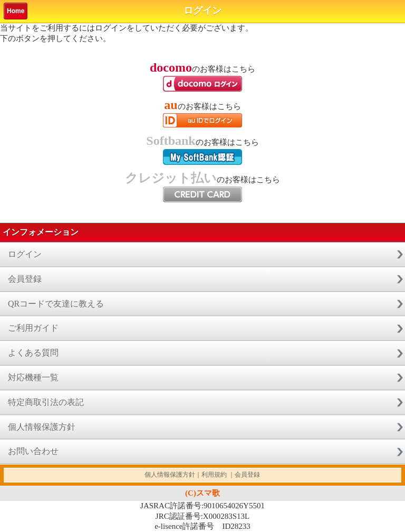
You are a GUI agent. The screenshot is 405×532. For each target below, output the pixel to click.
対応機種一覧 (33, 377)
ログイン (25, 254)
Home (16, 11)
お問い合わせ (33, 451)
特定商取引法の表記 (46, 402)
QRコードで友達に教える (56, 304)
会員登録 (25, 279)
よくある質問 (33, 353)
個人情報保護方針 (42, 427)
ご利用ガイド (33, 328)
